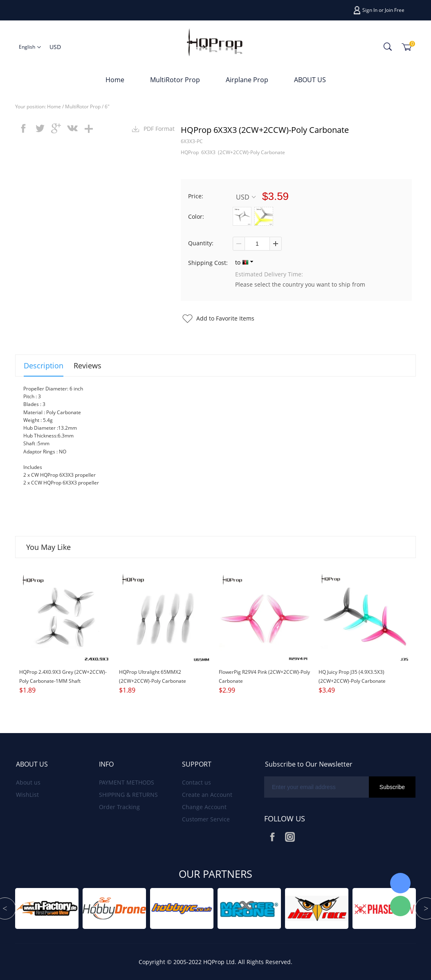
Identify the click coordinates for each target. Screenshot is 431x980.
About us (28, 782)
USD (246, 197)
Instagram (290, 837)
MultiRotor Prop (175, 80)
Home (115, 80)
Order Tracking (119, 807)
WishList (27, 795)
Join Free (395, 10)
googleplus (56, 128)
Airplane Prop (247, 80)
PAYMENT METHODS (127, 782)
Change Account (204, 807)
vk (72, 128)
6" (107, 107)
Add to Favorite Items (225, 318)
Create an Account (207, 795)
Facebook (272, 837)
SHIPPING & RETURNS (128, 795)
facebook (23, 128)
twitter (40, 128)
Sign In (370, 10)
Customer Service (206, 819)
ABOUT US (310, 80)
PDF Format (159, 129)
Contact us (196, 782)
